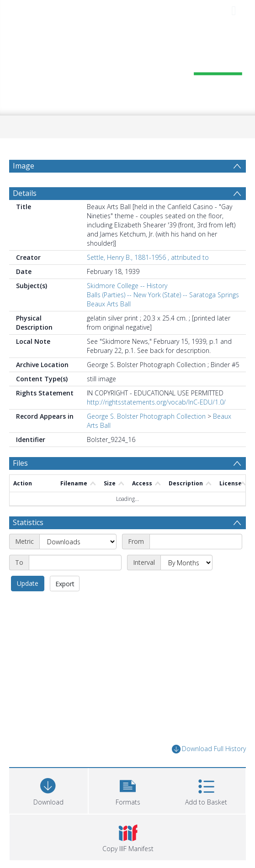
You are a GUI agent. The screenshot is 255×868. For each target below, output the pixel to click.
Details (25, 193)
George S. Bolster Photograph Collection (146, 416)
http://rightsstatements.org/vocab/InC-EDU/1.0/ (156, 402)
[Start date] (196, 542)
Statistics (28, 522)
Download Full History (209, 749)
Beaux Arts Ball (109, 304)
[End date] (75, 563)
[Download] (48, 790)
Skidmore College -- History (127, 286)
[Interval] (186, 563)
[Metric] (78, 542)
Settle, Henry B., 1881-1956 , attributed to (148, 257)
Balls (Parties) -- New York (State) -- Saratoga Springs (163, 295)
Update (28, 583)
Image (24, 166)
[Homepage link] (127, 67)
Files (20, 463)
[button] (128, 790)
